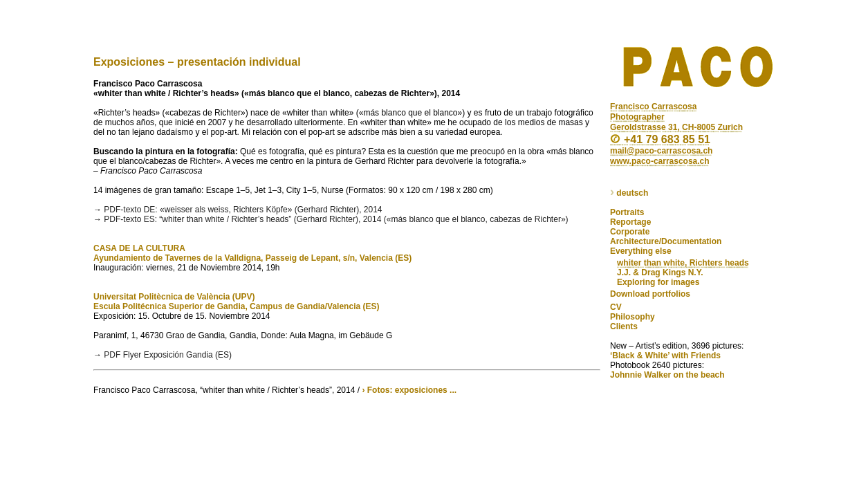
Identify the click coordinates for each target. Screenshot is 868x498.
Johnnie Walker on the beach (667, 375)
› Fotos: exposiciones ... (409, 390)
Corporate (630, 232)
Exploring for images (658, 282)
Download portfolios (650, 294)
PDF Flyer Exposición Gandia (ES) (168, 355)
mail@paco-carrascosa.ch (661, 151)
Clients (624, 326)
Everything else (641, 251)
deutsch (629, 193)
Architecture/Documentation (666, 241)
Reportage (630, 222)
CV (616, 307)
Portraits (627, 212)
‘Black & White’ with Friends (665, 356)
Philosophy (632, 317)
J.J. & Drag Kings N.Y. (660, 273)
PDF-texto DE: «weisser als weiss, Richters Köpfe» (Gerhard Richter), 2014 (243, 210)
